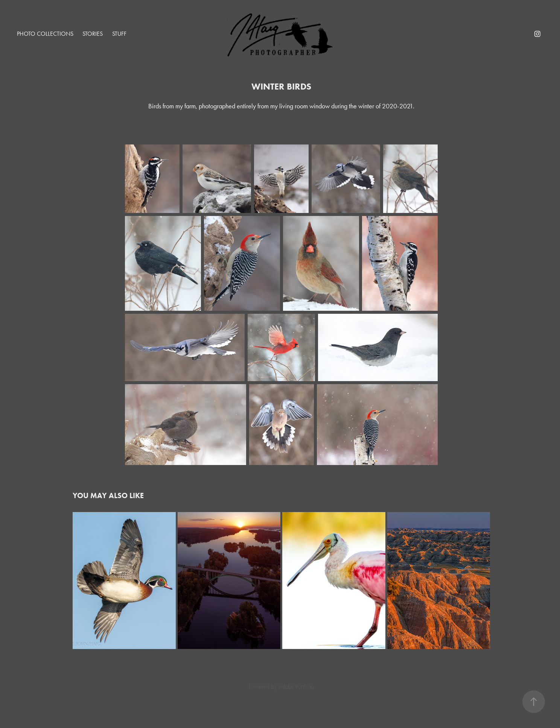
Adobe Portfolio (296, 686)
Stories (93, 34)
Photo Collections (45, 34)
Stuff (119, 34)
